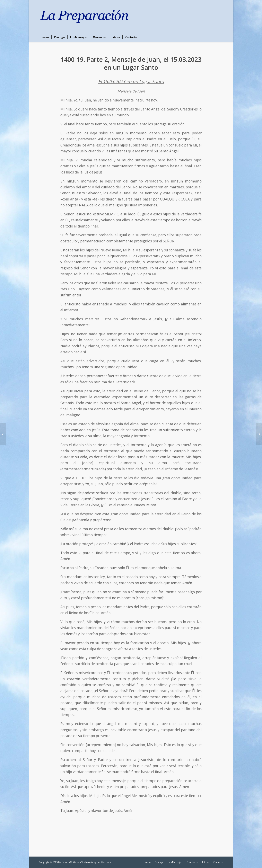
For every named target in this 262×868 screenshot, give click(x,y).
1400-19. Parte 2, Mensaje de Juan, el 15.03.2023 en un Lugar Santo (131, 63)
